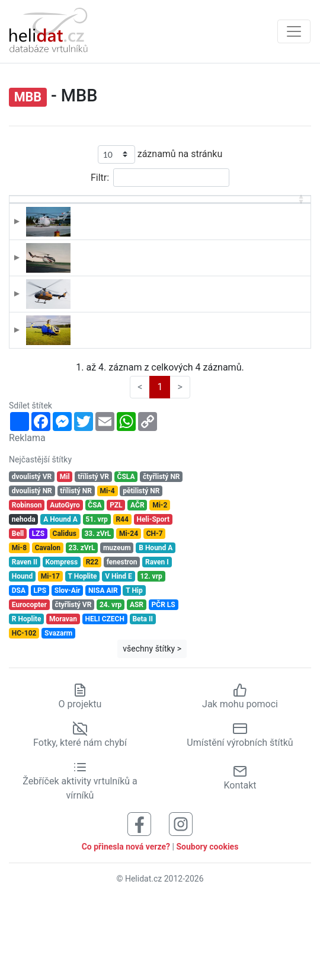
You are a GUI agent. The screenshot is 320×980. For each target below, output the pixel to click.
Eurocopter (29, 686)
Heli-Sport (153, 601)
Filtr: (160, 178)
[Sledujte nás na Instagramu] (181, 904)
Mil (65, 558)
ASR (137, 686)
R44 (122, 601)
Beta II (143, 700)
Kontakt (240, 858)
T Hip (134, 672)
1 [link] (160, 467)
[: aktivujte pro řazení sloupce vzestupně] (37, 213)
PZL (116, 586)
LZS (38, 615)
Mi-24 (129, 615)
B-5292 (83, 241)
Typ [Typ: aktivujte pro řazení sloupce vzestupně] (138, 219)
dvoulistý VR (32, 558)
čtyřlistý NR (161, 558)
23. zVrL (82, 629)
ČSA (95, 586)
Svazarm (58, 714)
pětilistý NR (141, 572)
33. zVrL (97, 615)
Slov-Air (68, 672)
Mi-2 (160, 586)
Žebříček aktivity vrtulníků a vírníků (80, 862)
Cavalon (48, 629)
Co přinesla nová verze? (126, 927)
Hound (22, 657)
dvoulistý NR (32, 572)
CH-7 (155, 615)
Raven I (157, 643)
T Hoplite (83, 657)
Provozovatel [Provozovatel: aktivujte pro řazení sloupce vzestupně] (208, 219)
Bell (18, 615)
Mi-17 (50, 657)
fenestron (122, 643)
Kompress (62, 643)
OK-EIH (83, 340)
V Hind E (119, 657)
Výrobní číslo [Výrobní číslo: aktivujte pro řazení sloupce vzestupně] (272, 213)
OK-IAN (83, 390)
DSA (19, 672)
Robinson (27, 586)
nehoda (24, 601)
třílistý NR (76, 572)
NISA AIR (103, 672)
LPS (40, 672)
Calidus (65, 615)
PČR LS (164, 686)
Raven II (25, 643)
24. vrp (111, 686)
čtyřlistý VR (73, 686)
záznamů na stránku (160, 154)
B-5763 (83, 290)
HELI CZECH (104, 700)
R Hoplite (27, 700)
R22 (92, 643)
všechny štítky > (152, 730)
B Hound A (156, 629)
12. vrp (151, 657)
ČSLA (126, 558)
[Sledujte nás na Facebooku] (139, 904)
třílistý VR (93, 558)
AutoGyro (65, 586)
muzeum (117, 629)
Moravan (63, 700)
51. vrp (96, 601)
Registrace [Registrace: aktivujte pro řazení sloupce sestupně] (90, 219)
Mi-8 (19, 629)
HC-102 (24, 714)
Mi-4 (107, 572)
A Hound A (60, 601)
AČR (137, 586)
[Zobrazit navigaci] (294, 31)
